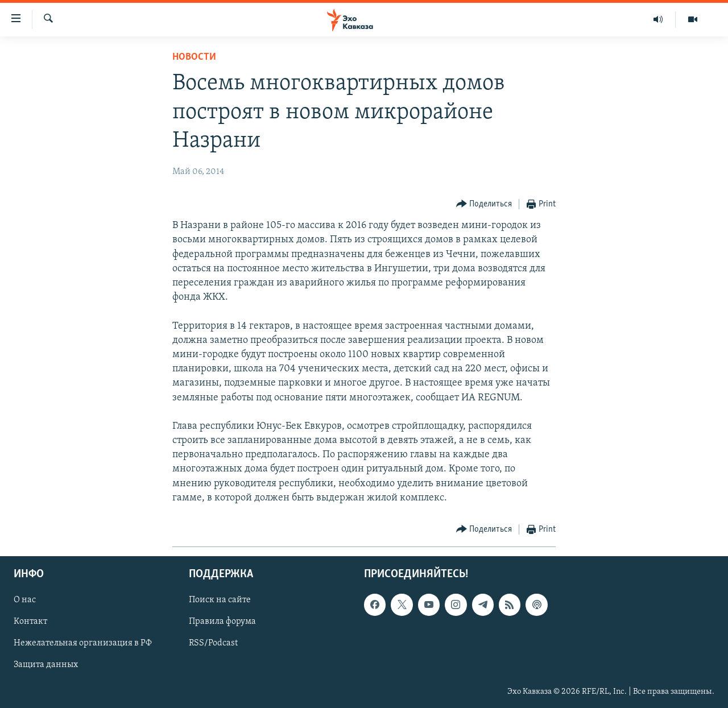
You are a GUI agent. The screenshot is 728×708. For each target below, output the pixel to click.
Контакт (30, 622)
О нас (25, 600)
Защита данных (46, 665)
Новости (194, 57)
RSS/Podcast (213, 644)
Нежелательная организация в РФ (83, 644)
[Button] (484, 204)
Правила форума (222, 622)
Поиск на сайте (220, 600)
